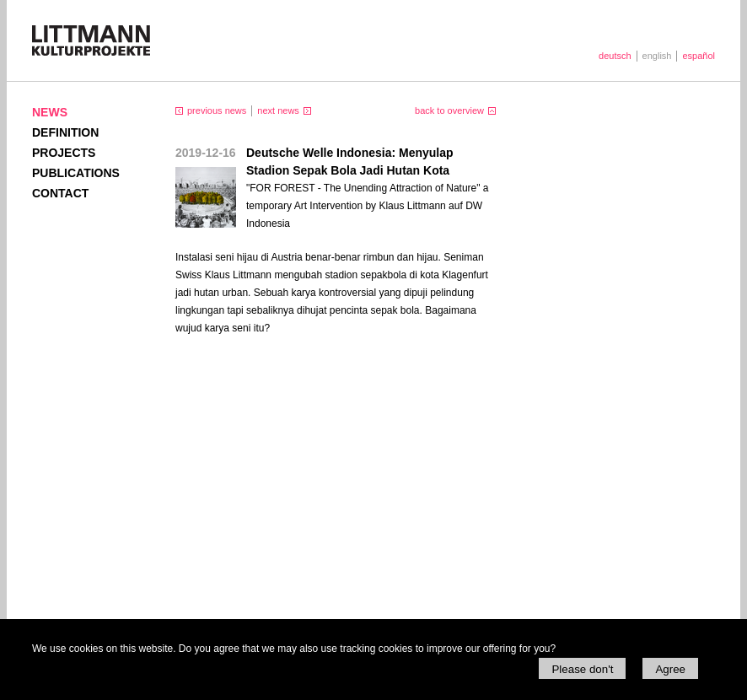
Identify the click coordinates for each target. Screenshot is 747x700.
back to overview (449, 110)
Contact (60, 193)
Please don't (582, 669)
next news (278, 110)
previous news (217, 110)
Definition (65, 132)
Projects (64, 153)
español (699, 56)
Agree (670, 669)
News (50, 112)
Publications (76, 173)
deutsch (615, 56)
